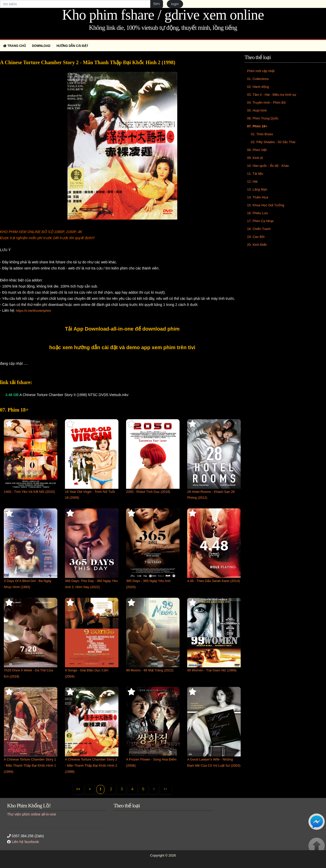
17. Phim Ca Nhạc (260, 221)
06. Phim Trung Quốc (263, 118)
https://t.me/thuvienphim (33, 311)
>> (166, 789)
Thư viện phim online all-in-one (32, 814)
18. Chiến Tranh (259, 229)
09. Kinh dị (255, 158)
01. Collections (258, 79)
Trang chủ (15, 46)
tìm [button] (157, 4)
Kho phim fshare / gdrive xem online (163, 15)
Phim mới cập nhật (261, 71)
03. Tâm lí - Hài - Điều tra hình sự (272, 95)
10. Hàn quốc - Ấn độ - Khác (268, 166)
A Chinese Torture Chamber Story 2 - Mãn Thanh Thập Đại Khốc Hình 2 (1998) (91, 765)
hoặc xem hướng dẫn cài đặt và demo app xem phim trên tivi (122, 347)
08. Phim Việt (257, 150)
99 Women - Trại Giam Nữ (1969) (212, 670)
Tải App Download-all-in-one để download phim (122, 329)
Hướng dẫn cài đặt (72, 46)
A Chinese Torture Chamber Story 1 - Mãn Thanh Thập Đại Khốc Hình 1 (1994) (30, 765)
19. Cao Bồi (256, 237)
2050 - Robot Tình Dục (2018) (148, 492)
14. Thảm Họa (258, 197)
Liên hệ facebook (25, 842)
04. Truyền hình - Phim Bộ (266, 103)
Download (41, 46)
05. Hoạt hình (257, 110)
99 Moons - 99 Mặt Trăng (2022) (150, 670)
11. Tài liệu (255, 174)
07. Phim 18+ (257, 126)
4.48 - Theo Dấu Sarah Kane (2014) (214, 581)
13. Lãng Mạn (257, 189)
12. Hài (252, 181)
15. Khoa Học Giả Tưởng (266, 205)
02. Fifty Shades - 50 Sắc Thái (273, 142)
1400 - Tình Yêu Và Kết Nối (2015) (29, 492)
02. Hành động (258, 87)
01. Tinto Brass (262, 134)
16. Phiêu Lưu (257, 213)
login (175, 4)
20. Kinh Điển (257, 245)
